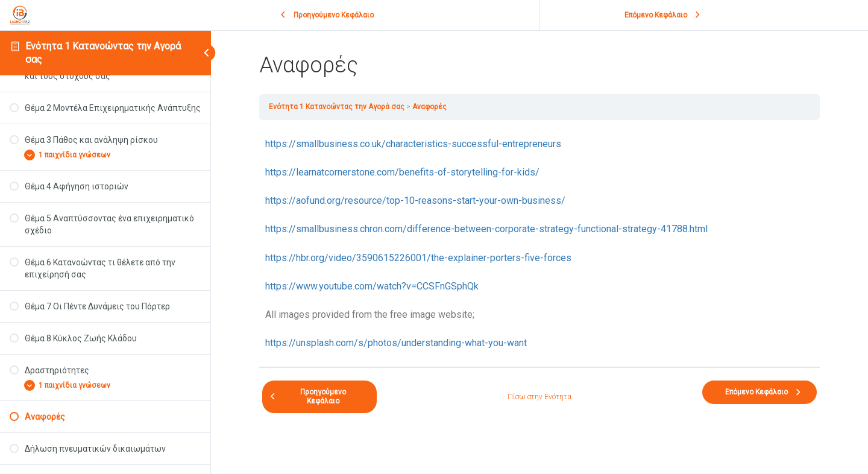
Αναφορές (429, 107)
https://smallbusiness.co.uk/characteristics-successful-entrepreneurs (413, 144)
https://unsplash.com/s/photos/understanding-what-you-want (396, 343)
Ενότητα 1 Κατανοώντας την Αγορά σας (337, 107)
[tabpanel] (539, 244)
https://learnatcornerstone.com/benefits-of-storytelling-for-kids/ (402, 172)
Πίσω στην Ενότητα (539, 397)
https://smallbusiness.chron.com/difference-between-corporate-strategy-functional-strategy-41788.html (486, 229)
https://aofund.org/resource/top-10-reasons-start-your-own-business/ (415, 201)
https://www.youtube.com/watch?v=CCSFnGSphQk (372, 286)
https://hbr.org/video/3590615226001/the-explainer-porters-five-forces (418, 258)
